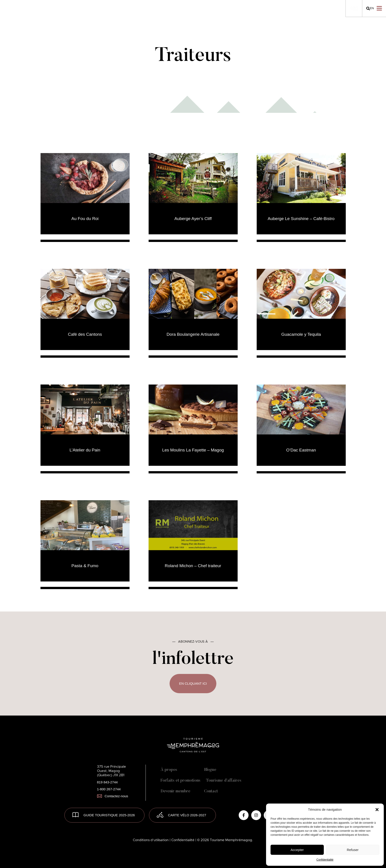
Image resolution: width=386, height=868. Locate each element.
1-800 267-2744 (109, 789)
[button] (377, 810)
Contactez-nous (112, 796)
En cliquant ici (193, 683)
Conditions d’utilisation (151, 840)
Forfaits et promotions (180, 781)
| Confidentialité (182, 840)
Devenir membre (175, 791)
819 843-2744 (107, 782)
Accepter (297, 850)
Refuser (353, 850)
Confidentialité (325, 860)
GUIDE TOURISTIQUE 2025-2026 (109, 815)
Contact (211, 791)
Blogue (210, 770)
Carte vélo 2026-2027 (187, 815)
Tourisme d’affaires (224, 781)
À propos (169, 770)
